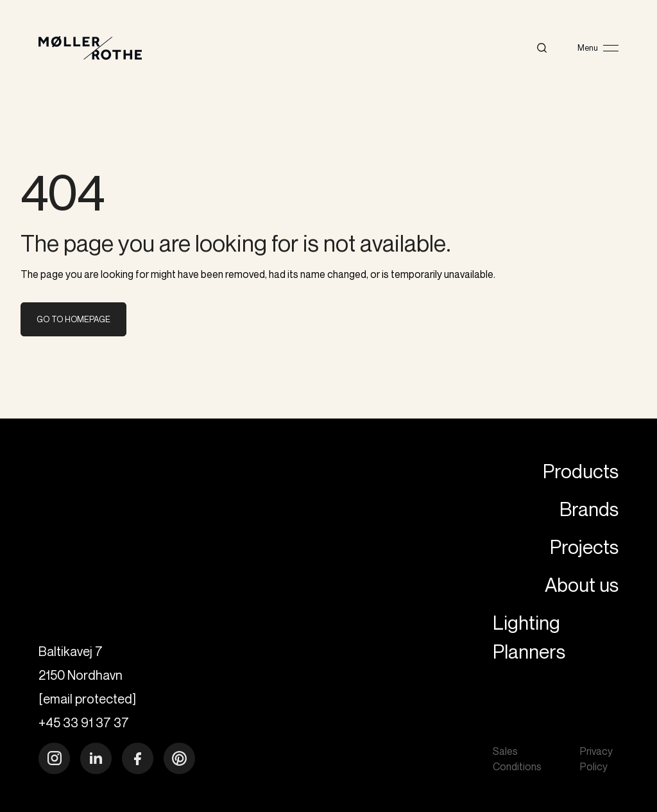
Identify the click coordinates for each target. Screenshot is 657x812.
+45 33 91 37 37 (84, 722)
